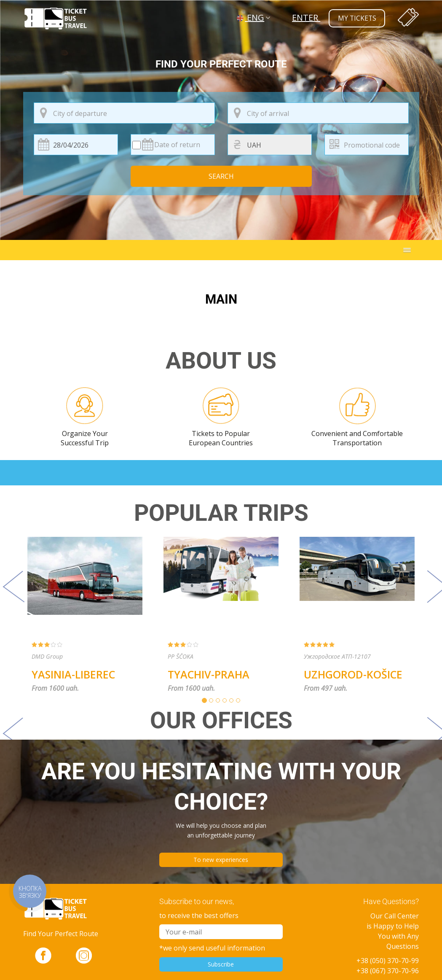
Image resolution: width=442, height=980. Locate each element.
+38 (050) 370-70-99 (388, 961)
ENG (250, 17)
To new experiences (221, 860)
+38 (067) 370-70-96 (388, 971)
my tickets (356, 18)
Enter (305, 17)
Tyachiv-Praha (209, 674)
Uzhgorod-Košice (353, 674)
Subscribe (221, 964)
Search (221, 176)
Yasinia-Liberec (73, 674)
